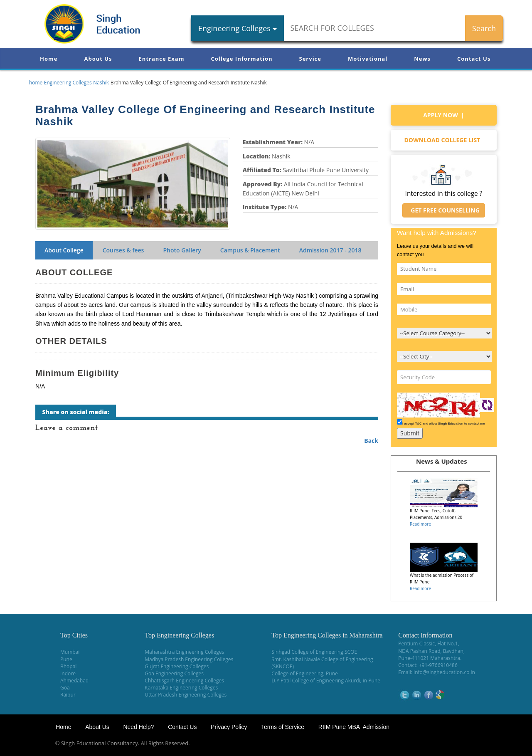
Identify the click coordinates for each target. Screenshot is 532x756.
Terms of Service (283, 727)
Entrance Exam (162, 59)
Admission (330, 250)
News (422, 59)
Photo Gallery (182, 250)
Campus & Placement (250, 250)
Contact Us (474, 59)
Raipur (68, 695)
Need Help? (139, 727)
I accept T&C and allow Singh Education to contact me (444, 424)
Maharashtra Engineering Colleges (184, 652)
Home (49, 59)
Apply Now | (444, 115)
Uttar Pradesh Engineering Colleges (186, 695)
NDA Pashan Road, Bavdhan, (431, 651)
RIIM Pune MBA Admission (354, 727)
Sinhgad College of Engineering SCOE (314, 652)
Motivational (368, 59)
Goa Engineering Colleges (174, 673)
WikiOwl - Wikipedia (499, 743)
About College (64, 250)
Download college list (443, 140)
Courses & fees (123, 250)
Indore (68, 673)
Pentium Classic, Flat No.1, (429, 644)
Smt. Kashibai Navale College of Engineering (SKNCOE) (322, 663)
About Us (98, 59)
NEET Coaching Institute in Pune (429, 743)
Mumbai (70, 652)
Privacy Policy (229, 727)
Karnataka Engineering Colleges (181, 688)
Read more (420, 524)
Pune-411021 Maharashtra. (430, 658)
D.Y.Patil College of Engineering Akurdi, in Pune (326, 681)
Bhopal (68, 666)
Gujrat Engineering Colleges (177, 666)
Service (310, 59)
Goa (65, 688)
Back (371, 441)
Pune (66, 659)
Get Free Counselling (444, 210)
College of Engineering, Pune (304, 673)
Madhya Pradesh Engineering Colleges (189, 659)
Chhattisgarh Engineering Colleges (184, 681)
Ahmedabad (74, 681)
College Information (242, 59)
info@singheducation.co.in (444, 672)
